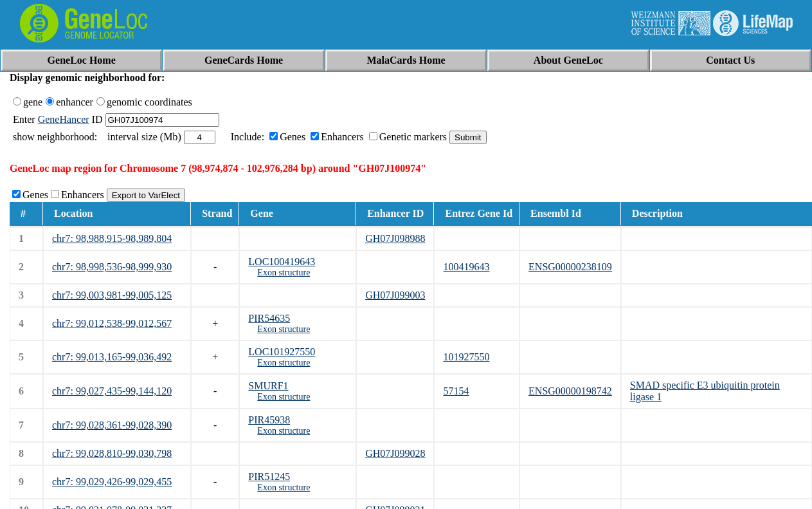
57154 (456, 391)
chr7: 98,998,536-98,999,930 (112, 267)
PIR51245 (269, 477)
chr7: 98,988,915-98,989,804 (112, 238)
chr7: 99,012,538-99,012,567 (112, 323)
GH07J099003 (395, 295)
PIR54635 (269, 318)
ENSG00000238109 (570, 267)
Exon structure (284, 273)
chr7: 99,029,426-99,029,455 (112, 482)
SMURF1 (268, 386)
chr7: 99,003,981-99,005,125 (112, 295)
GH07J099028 (395, 453)
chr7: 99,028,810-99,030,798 (112, 453)
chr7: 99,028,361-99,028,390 (112, 425)
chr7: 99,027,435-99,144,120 (112, 391)
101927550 (466, 357)
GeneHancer (64, 119)
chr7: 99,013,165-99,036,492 (112, 357)
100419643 (466, 267)
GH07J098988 (395, 238)
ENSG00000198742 (570, 391)
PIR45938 (269, 420)
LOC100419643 (282, 262)
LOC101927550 (282, 352)
